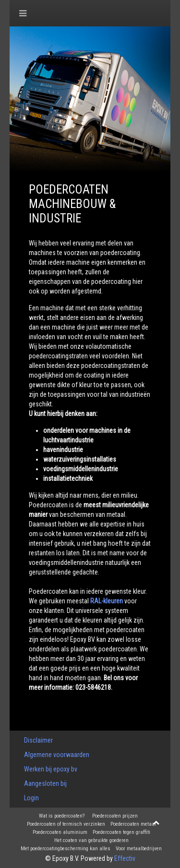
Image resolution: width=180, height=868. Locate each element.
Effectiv (125, 858)
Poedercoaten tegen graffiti (121, 832)
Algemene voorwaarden (57, 755)
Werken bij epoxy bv (51, 769)
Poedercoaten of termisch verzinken (66, 824)
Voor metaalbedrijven (139, 849)
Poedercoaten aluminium (60, 832)
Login (31, 798)
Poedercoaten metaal (133, 824)
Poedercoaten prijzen (115, 816)
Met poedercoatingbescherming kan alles (66, 849)
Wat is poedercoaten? (62, 816)
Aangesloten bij (45, 783)
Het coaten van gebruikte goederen (91, 841)
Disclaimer (38, 740)
